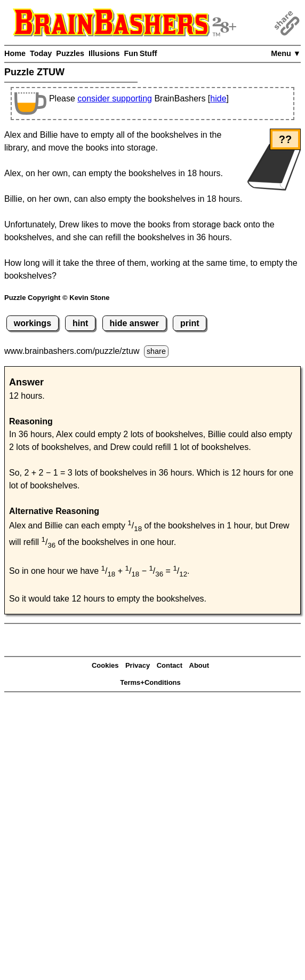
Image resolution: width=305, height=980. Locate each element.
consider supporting (115, 98)
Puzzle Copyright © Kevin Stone (57, 298)
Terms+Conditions (150, 682)
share (156, 351)
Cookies (105, 665)
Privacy (138, 665)
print (190, 323)
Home (15, 53)
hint (80, 323)
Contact (170, 665)
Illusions (104, 53)
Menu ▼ (286, 53)
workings (33, 323)
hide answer (134, 323)
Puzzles (70, 53)
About (199, 665)
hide (218, 98)
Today (41, 53)
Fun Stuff (140, 53)
